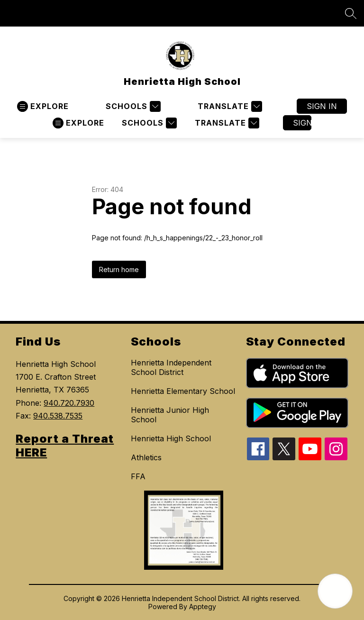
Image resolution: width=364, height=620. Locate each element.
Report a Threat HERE (65, 446)
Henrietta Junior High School (170, 415)
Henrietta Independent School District (171, 367)
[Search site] (351, 13)
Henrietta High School (171, 438)
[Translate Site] (229, 106)
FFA (138, 476)
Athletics (146, 457)
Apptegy (203, 606)
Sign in (322, 106)
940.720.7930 (69, 403)
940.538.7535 (58, 416)
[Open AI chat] (335, 591)
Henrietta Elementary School (183, 391)
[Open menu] (43, 106)
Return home (119, 269)
